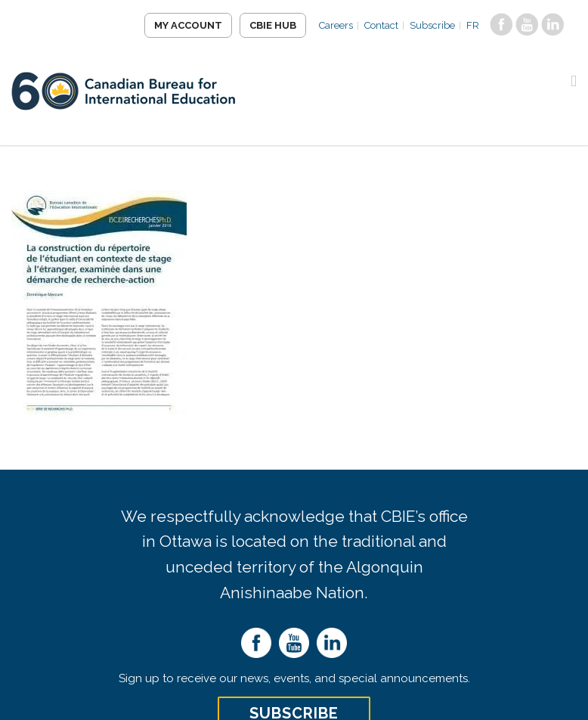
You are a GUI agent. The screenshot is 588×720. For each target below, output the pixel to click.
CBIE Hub (273, 25)
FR (473, 25)
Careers (336, 25)
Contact (381, 25)
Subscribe (432, 25)
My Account (188, 25)
